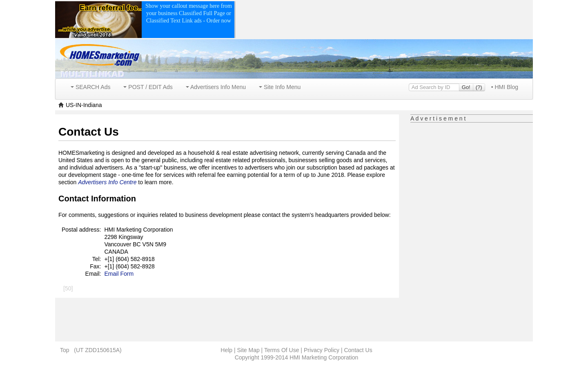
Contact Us (358, 350)
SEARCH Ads (90, 87)
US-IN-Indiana (84, 105)
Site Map (248, 350)
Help (226, 350)
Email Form (119, 274)
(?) (479, 87)
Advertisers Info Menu (216, 87)
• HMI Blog (505, 87)
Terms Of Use (282, 350)
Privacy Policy (322, 350)
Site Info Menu (280, 87)
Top (65, 350)
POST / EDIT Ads (148, 87)
